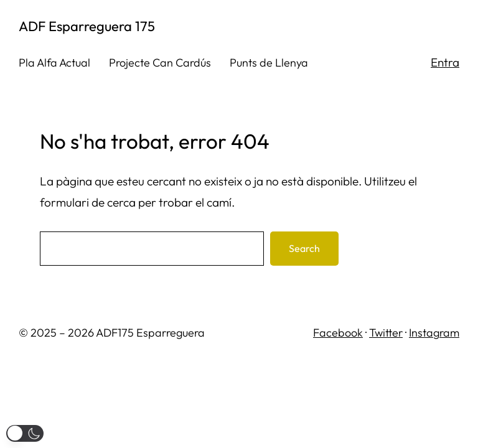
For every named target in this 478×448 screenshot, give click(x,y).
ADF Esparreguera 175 (87, 26)
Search (304, 248)
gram (446, 333)
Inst (418, 333)
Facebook (338, 333)
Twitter (386, 333)
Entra (445, 62)
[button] (25, 433)
